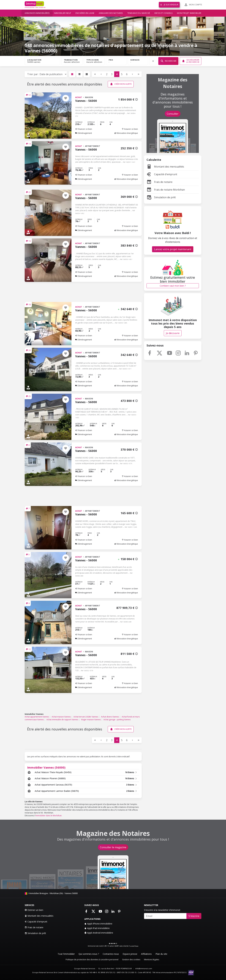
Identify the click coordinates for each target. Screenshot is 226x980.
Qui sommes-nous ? (89, 954)
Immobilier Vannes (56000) (46, 767)
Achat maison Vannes (61, 717)
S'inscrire (194, 916)
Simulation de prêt (161, 197)
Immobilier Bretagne (39, 893)
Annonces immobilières (37, 13)
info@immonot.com (144, 969)
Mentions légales (152, 960)
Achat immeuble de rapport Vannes (62, 720)
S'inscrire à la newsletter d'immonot (162, 910)
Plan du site (161, 954)
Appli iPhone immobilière (98, 924)
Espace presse (130, 954)
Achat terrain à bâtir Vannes (86, 717)
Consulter (173, 114)
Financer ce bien (84, 129)
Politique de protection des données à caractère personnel (92, 960)
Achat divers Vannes (110, 717)
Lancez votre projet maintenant (173, 249)
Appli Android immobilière (99, 933)
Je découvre (173, 333)
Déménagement (84, 133)
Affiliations (146, 954)
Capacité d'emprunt (162, 174)
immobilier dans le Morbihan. (49, 816)
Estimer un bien (34, 910)
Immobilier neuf (63, 13)
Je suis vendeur (169, 5)
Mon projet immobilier (189, 13)
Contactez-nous (111, 954)
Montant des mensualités (165, 167)
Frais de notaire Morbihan (166, 190)
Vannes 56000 (71, 893)
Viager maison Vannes (91, 720)
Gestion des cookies (131, 960)
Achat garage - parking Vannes (117, 720)
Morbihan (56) (56, 893)
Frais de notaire (159, 182)
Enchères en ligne (85, 13)
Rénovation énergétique (126, 133)
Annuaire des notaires (111, 13)
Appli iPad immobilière (97, 928)
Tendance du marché (139, 13)
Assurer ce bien (130, 129)
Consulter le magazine (113, 847)
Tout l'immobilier (66, 954)
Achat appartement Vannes (37, 717)
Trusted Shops (134, 946)
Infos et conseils (163, 13)
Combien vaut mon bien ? (173, 286)
